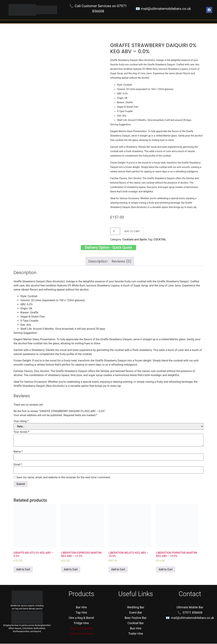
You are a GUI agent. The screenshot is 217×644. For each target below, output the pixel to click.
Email (18, 465)
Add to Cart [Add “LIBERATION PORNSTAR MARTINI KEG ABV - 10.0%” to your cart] (166, 570)
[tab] (98, 262)
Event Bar (136, 613)
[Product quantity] (115, 231)
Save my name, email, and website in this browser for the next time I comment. (64, 478)
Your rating (21, 422)
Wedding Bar (136, 608)
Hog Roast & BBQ (81, 629)
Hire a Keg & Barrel (81, 618)
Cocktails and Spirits (135, 239)
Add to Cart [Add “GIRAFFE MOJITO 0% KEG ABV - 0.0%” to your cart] (23, 570)
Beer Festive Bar (136, 618)
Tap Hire (81, 613)
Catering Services (81, 634)
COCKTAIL (160, 239)
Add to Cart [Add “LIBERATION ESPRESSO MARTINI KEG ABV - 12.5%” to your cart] (71, 570)
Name (18, 452)
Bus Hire (136, 629)
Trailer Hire (136, 634)
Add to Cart (132, 231)
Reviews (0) (121, 262)
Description (98, 262)
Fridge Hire (81, 623)
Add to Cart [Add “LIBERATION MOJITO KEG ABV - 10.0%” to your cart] (118, 570)
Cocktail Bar (136, 623)
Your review (21, 432)
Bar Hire (81, 608)
